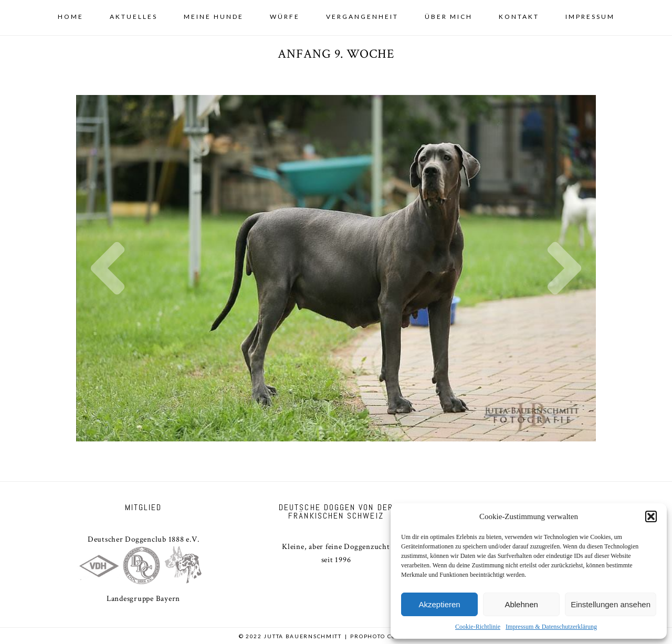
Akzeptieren (439, 604)
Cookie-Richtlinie (478, 627)
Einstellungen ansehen (611, 604)
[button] (651, 516)
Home (71, 17)
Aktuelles (134, 17)
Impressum (590, 17)
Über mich (449, 17)
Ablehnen (521, 604)
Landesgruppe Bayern (143, 599)
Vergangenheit (362, 17)
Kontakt (519, 17)
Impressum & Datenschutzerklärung (551, 627)
